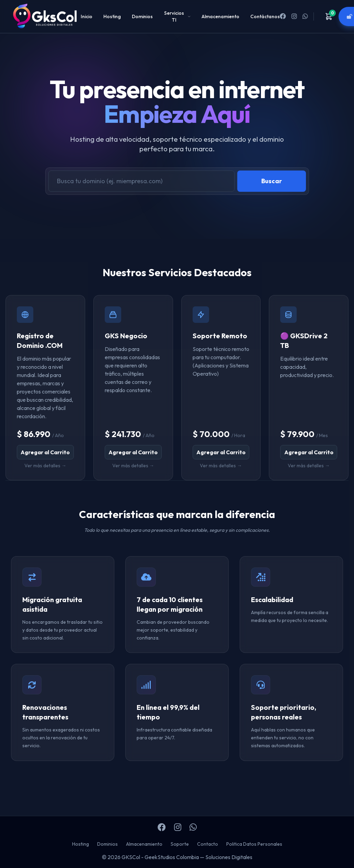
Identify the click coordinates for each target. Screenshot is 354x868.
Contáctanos (265, 16)
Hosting (112, 16)
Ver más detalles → (45, 466)
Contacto (208, 844)
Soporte (180, 844)
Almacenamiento (220, 16)
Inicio (87, 16)
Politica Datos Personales (254, 844)
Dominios (142, 16)
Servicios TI (177, 16)
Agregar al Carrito (45, 452)
